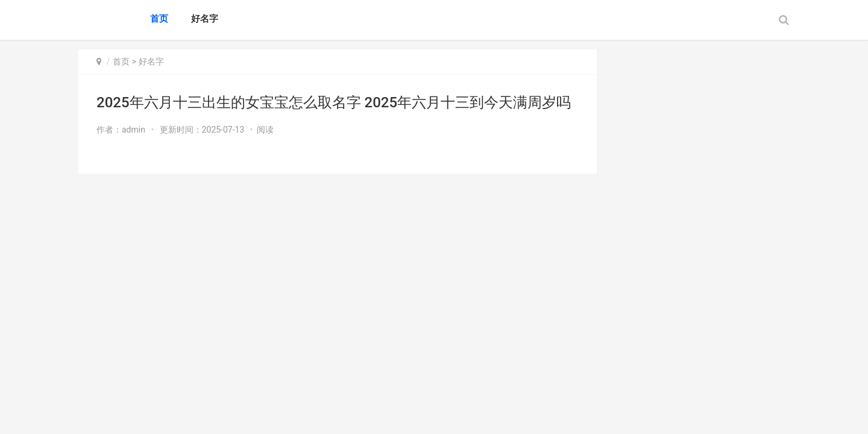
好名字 (205, 19)
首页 (159, 19)
